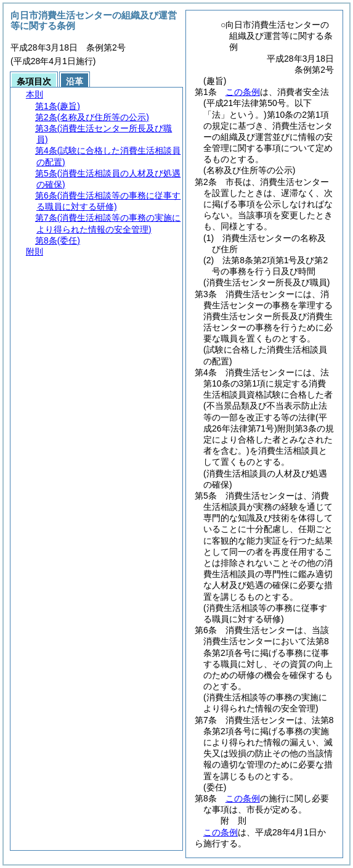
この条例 (243, 92)
